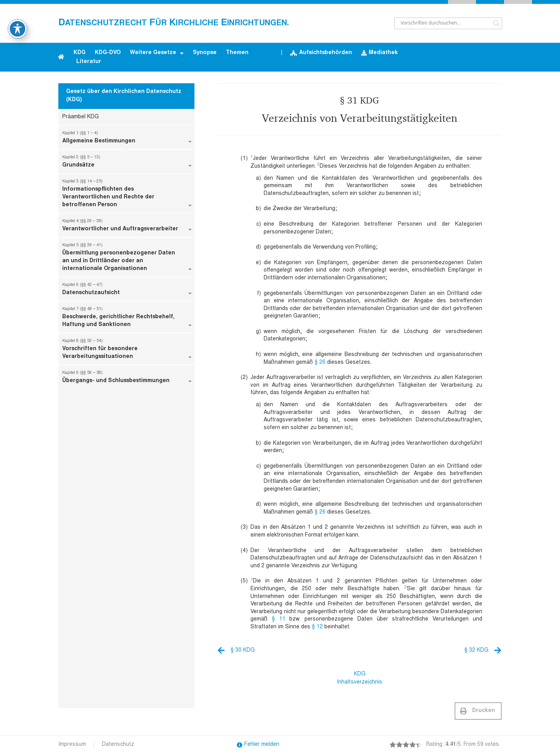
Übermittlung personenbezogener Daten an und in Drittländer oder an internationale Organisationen (127, 259)
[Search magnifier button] (496, 23)
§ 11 (279, 619)
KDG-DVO (108, 53)
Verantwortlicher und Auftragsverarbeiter (127, 227)
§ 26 (320, 363)
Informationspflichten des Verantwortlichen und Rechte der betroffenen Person (127, 195)
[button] (478, 711)
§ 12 (317, 627)
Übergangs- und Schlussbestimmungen (127, 379)
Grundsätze (127, 163)
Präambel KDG (80, 117)
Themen (237, 53)
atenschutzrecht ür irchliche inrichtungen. (174, 23)
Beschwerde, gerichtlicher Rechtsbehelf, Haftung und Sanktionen (127, 319)
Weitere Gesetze (157, 53)
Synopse (205, 53)
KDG (80, 53)
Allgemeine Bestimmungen (127, 139)
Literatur (89, 62)
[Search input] (445, 23)
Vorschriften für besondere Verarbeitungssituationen (127, 351)
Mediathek (380, 53)
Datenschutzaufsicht (127, 291)
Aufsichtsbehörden (321, 53)
